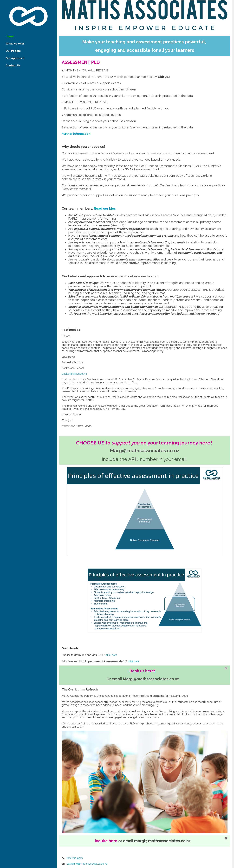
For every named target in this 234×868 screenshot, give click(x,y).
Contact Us (13, 66)
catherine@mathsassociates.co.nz (87, 864)
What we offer (15, 44)
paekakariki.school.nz (74, 374)
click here (111, 655)
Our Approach (15, 58)
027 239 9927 (75, 858)
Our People (13, 51)
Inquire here (106, 841)
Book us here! (142, 671)
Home (10, 36)
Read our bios (105, 209)
